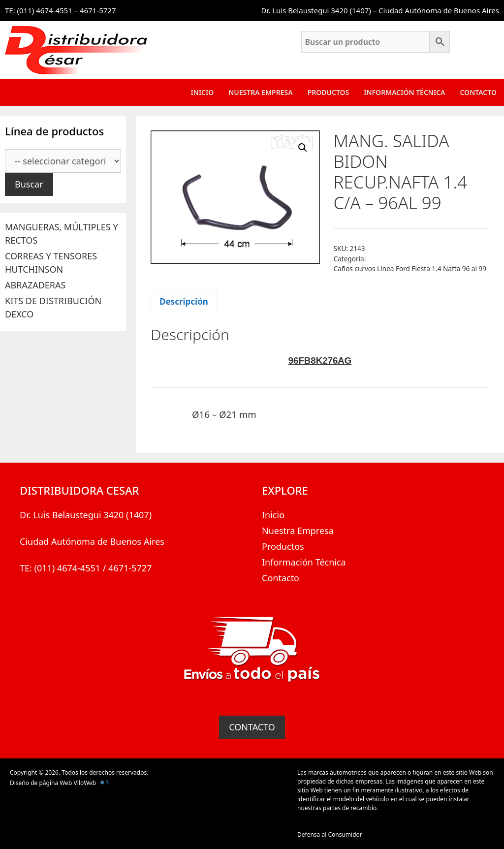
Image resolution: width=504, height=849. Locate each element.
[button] (303, 148)
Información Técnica (404, 92)
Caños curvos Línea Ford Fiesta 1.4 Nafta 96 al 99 (410, 268)
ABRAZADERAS (35, 285)
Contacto (478, 92)
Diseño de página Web (41, 783)
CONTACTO (252, 727)
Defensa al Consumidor (330, 834)
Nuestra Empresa (260, 92)
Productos (329, 92)
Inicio (203, 92)
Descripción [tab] (184, 301)
